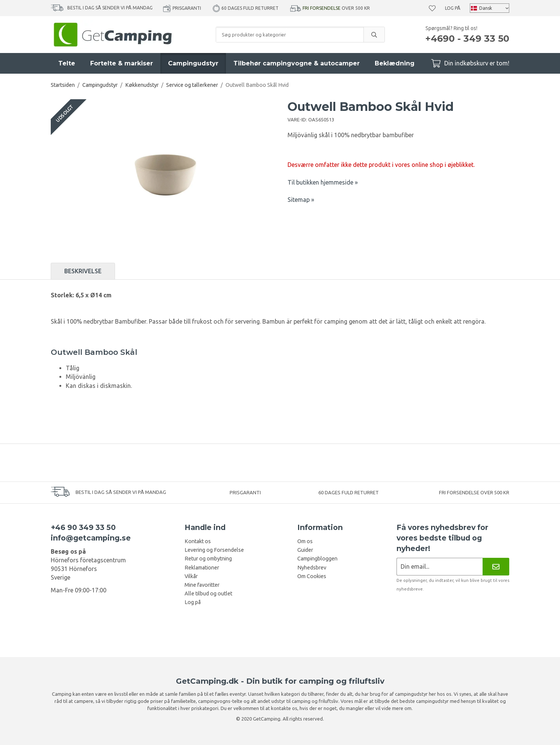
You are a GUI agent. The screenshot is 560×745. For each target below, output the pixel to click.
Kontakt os (198, 541)
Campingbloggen (317, 559)
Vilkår (191, 576)
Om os (305, 541)
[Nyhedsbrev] (496, 567)
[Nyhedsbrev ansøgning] (440, 567)
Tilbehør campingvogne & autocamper (297, 63)
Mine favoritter (202, 585)
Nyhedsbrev (312, 568)
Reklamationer (202, 568)
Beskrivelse (83, 271)
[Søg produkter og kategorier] (290, 35)
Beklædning (395, 63)
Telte (67, 63)
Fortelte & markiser (122, 63)
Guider (305, 550)
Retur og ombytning (208, 559)
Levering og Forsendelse (214, 550)
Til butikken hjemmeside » (323, 182)
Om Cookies (312, 576)
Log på (453, 8)
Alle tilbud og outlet (208, 594)
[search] (374, 35)
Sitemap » (301, 200)
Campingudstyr (193, 63)
